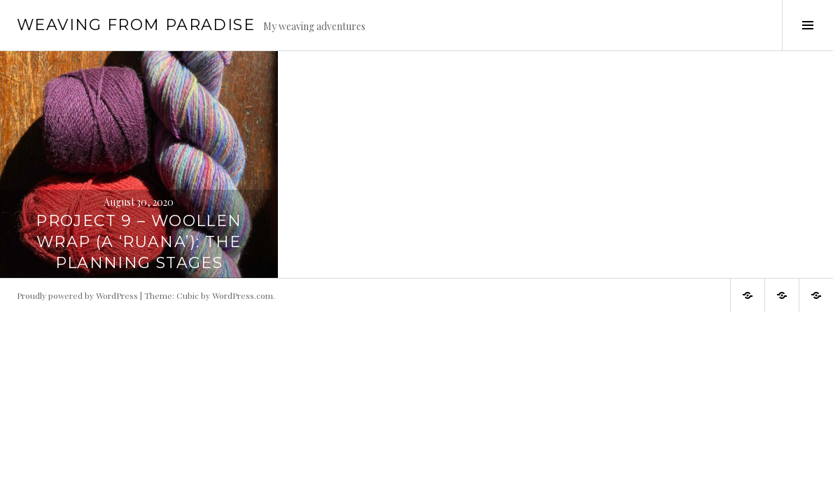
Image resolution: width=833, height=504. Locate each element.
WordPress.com (243, 295)
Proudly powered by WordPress (77, 295)
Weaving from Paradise (136, 25)
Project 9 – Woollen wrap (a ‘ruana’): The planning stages (139, 242)
